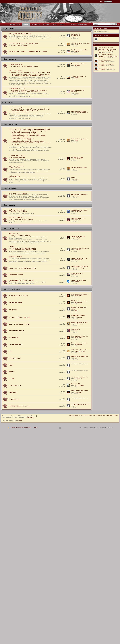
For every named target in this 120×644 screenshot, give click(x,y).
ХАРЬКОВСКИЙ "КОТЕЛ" (18, 109)
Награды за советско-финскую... (79, 195)
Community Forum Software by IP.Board (89, 427)
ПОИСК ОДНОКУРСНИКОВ (12, 289)
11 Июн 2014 (74, 360)
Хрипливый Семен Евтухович (106, 64)
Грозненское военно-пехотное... (79, 343)
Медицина (48, 143)
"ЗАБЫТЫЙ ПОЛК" (15, 24)
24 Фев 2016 (74, 251)
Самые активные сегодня (85, 416)
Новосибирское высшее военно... (80, 357)
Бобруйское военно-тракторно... (79, 301)
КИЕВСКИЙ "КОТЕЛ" (31, 109)
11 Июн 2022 (74, 319)
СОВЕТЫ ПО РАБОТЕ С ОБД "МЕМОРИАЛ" (24, 44)
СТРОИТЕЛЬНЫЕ (15, 385)
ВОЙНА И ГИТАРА (23, 212)
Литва (13, 74)
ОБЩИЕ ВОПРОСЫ (9, 29)
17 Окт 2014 (74, 407)
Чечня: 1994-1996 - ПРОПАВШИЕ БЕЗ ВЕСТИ (23, 248)
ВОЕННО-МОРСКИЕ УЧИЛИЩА (20, 324)
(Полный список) (30, 417)
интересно (74, 178)
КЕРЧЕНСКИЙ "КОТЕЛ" (32, 111)
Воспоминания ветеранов (18, 157)
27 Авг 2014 (74, 387)
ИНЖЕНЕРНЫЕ (14, 338)
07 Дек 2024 (74, 79)
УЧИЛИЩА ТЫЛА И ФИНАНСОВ (20, 406)
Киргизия (42, 76)
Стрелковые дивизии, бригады (20, 137)
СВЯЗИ (11, 379)
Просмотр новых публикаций (79, 24)
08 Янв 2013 (74, 283)
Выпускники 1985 (75, 384)
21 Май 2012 (74, 312)
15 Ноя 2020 (74, 198)
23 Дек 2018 (74, 221)
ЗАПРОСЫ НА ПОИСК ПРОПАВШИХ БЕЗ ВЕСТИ (24, 66)
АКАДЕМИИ (13, 310)
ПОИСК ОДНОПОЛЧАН (10, 229)
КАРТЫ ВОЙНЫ (16, 168)
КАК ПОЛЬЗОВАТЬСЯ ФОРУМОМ (20, 33)
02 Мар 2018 (74, 394)
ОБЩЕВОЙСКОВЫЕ (16, 345)
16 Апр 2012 (74, 380)
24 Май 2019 (74, 239)
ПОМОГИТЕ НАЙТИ (16, 64)
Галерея (54, 24)
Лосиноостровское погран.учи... (79, 377)
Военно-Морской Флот (39, 141)
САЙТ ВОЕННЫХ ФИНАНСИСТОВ (80, 404)
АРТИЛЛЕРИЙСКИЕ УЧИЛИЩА (19, 317)
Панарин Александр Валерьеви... (80, 248)
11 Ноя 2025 (74, 114)
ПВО (10, 351)
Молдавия (19, 74)
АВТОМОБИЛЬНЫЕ (15, 303)
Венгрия (33, 73)
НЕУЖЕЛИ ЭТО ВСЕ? (77, 273)
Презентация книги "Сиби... (78, 218)
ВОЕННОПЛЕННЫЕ (16, 107)
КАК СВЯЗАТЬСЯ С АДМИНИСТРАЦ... (76, 35)
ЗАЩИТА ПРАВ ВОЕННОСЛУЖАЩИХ (21, 280)
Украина (41, 74)
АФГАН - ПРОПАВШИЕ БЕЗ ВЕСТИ (21, 235)
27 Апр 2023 (74, 339)
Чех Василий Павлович (77, 157)
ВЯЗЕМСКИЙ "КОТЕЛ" (44, 109)
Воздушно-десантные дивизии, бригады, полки (24, 132)
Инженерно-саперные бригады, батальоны (23, 143)
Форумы (26, 24)
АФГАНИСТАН (14, 233)
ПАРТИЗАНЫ (15, 144)
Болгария (27, 73)
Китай (44, 73)
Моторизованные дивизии (18, 135)
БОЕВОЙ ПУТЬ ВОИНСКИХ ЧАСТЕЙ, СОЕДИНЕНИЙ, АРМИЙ (30, 129)
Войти (102, 2)
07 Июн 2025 (74, 38)
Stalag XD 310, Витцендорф (78, 111)
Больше (63, 24)
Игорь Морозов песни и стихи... (79, 210)
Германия (39, 73)
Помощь (36, 428)
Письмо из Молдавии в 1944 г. (79, 168)
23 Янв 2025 (74, 346)
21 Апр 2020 (74, 304)
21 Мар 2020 (74, 297)
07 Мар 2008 (74, 276)
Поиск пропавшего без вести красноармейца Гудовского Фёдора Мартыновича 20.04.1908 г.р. (108, 49)
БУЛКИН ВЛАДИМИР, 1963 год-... (80, 322)
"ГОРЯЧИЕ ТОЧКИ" (15, 257)
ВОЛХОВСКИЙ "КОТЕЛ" (18, 111)
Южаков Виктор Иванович (78, 236)
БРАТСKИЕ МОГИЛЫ (16, 71)
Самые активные (97, 416)
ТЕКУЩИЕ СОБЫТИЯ (16, 217)
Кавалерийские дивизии (35, 134)
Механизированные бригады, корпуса (22, 141)
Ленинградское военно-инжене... (80, 336)
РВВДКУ (12, 372)
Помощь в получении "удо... (78, 280)
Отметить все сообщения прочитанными (21, 428)
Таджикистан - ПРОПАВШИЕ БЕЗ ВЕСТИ (23, 268)
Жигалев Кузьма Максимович (106, 68)
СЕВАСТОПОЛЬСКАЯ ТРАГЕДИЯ (21, 112)
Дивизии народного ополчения (20, 134)
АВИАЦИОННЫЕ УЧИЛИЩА (18, 296)
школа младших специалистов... (80, 350)
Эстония (22, 76)
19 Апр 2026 (74, 67)
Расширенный (118, 24)
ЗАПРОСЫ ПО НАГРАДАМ (18, 193)
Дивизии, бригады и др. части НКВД (21, 140)
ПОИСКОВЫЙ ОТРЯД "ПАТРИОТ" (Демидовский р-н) (26, 92)
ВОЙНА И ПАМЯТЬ (9, 59)
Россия (30, 74)
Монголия (28, 76)
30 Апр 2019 (74, 171)
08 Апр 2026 (74, 160)
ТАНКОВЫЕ (13, 392)
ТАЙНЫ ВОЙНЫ (14, 176)
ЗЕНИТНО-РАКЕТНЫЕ (16, 331)
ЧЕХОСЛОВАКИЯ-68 (16, 275)
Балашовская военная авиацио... (80, 294)
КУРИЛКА (14, 212)
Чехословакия (15, 76)
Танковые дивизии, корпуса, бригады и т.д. (23, 138)
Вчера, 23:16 (74, 142)
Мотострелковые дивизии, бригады (36, 135)
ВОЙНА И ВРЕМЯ (8, 205)
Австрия (14, 73)
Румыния (35, 74)
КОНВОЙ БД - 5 (40, 143)
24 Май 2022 (74, 95)
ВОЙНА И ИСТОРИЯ (9, 124)
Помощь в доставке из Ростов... (79, 258)
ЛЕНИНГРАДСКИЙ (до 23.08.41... (80, 139)
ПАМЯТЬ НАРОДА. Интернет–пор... (80, 43)
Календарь (46, 24)
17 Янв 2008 (74, 332)
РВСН (11, 365)
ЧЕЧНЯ (11, 246)
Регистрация (108, 2)
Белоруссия (20, 73)
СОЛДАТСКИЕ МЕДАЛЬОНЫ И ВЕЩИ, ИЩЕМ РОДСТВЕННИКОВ (29, 90)
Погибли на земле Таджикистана (80, 267)
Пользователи (36, 24)
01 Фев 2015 (74, 353)
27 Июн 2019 (74, 46)
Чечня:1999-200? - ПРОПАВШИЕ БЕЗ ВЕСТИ (24, 250)
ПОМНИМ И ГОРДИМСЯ (17, 156)
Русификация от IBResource (105, 427)
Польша (25, 74)
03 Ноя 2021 (74, 213)
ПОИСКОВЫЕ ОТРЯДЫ (17, 88)
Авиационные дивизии (17, 131)
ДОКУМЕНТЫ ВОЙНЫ (16, 166)
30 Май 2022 (74, 53)
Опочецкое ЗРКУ (75, 329)
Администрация (73, 416)
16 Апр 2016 (74, 181)
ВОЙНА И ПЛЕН (8, 103)
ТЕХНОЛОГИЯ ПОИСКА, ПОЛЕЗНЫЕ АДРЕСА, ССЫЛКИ (28, 51)
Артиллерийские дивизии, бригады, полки (36, 131)
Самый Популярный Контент (110, 416)
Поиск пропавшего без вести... (79, 64)
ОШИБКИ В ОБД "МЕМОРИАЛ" (20, 46)
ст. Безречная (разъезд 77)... (78, 76)
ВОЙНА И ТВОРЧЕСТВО (17, 210)
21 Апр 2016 (74, 261)
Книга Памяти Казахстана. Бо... (79, 50)
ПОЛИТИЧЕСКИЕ (15, 358)
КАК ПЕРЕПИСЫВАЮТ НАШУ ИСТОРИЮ (22, 219)
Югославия (35, 76)
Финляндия (47, 74)
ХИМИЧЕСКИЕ (14, 399)
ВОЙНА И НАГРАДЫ (9, 188)
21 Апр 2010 (74, 326)
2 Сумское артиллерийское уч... (79, 316)
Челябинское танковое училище (79, 391)
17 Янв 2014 (74, 269)
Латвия (48, 73)
